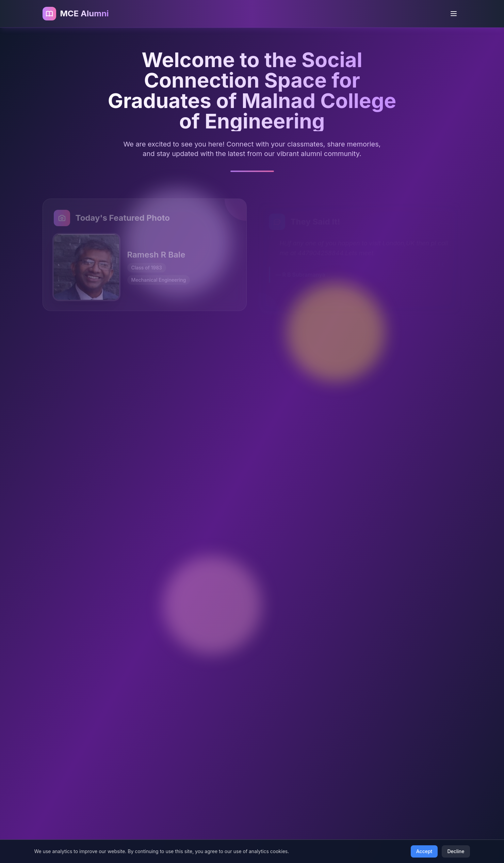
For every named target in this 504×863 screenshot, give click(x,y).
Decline (456, 851)
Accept (424, 851)
